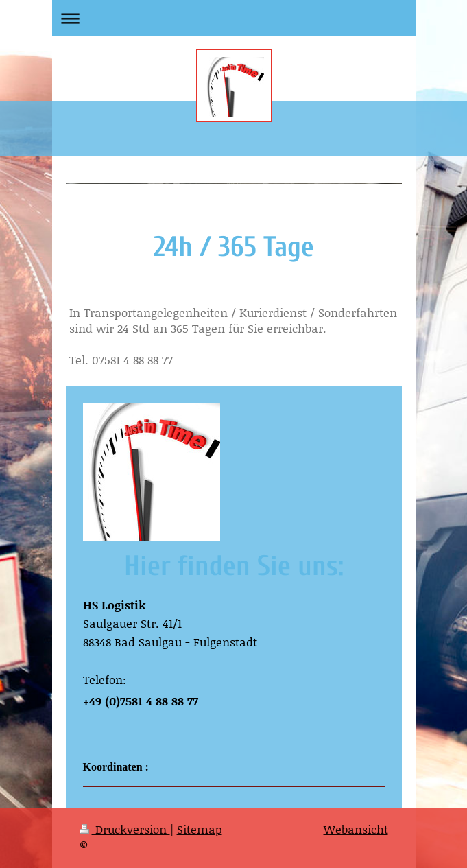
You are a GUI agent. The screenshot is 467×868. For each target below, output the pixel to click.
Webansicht (356, 829)
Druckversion (125, 829)
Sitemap (200, 829)
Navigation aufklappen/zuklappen (234, 18)
